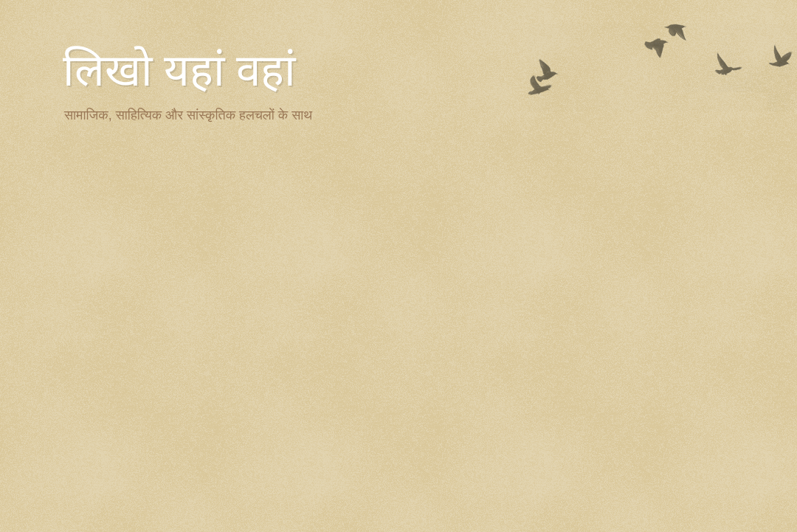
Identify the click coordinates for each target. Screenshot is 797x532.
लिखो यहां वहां (179, 71)
